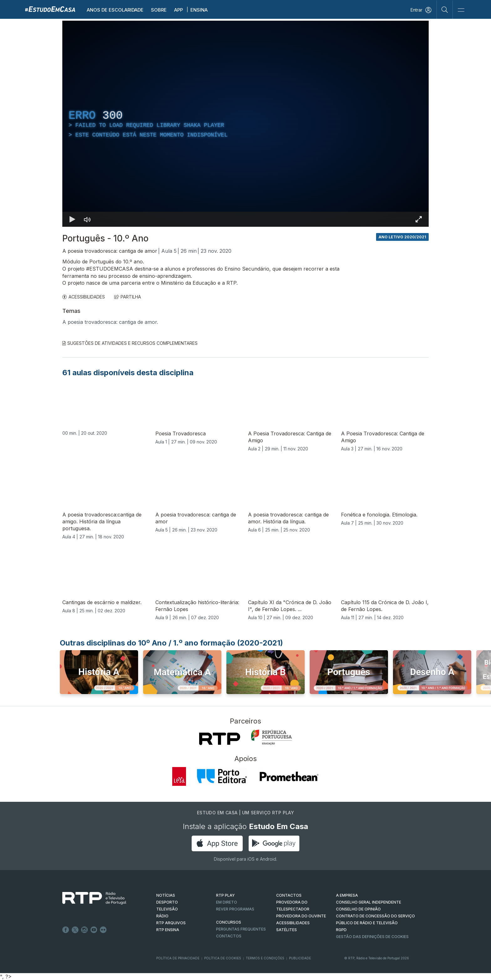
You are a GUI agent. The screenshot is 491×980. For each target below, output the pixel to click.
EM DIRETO (227, 902)
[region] (246, 124)
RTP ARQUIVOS (171, 923)
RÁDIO (162, 916)
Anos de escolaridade (115, 10)
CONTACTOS (289, 895)
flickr (103, 930)
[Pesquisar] (445, 9)
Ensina (199, 10)
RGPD (341, 930)
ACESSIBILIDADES (84, 297)
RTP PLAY (225, 895)
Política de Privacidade (178, 958)
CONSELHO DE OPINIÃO (358, 909)
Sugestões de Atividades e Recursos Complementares (130, 343)
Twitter (75, 930)
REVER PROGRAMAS (235, 909)
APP (178, 10)
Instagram (85, 930)
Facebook (66, 930)
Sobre (159, 10)
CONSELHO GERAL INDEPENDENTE (369, 902)
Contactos (229, 936)
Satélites (287, 930)
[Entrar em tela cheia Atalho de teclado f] (419, 219)
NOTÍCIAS (166, 895)
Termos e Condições (265, 958)
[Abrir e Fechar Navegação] (461, 10)
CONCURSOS (229, 922)
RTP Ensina (168, 930)
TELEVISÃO (167, 909)
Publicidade (300, 958)
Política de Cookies (223, 958)
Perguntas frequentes (241, 929)
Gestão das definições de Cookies (372, 937)
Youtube (94, 930)
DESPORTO (167, 902)
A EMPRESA (347, 895)
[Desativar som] (87, 219)
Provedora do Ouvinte (301, 916)
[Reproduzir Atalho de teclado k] (72, 219)
